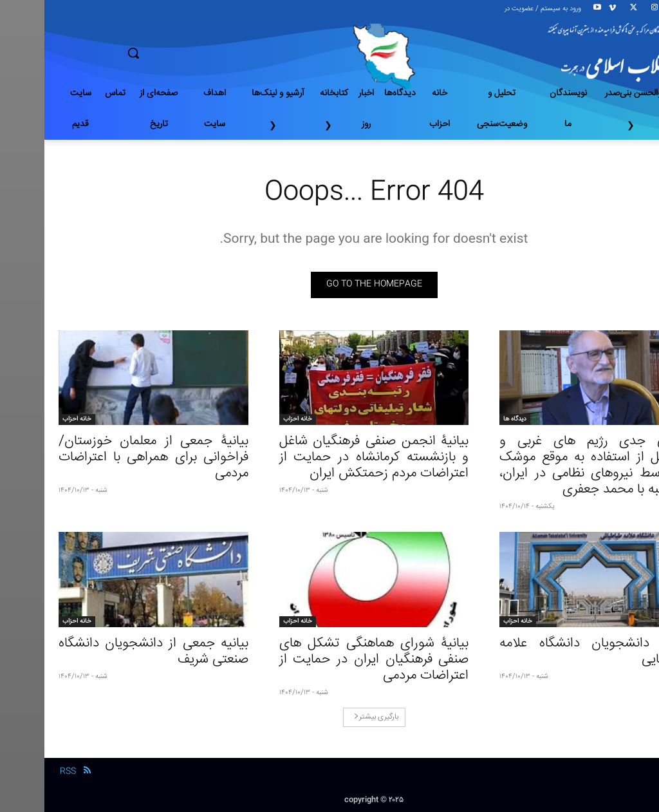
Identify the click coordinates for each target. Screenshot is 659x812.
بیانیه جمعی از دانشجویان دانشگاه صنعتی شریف (109, 652)
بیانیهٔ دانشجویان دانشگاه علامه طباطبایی (550, 652)
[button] (179, 53)
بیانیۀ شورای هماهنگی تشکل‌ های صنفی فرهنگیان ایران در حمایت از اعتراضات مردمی (330, 660)
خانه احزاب (253, 419)
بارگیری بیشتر (332, 717)
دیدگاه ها (470, 419)
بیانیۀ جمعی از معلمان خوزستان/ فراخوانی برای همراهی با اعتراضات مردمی (109, 458)
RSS (23, 771)
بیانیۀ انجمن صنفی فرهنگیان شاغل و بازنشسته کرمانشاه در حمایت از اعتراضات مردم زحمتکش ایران (330, 458)
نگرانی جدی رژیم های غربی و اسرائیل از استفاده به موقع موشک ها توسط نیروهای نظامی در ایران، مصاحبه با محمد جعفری (550, 466)
